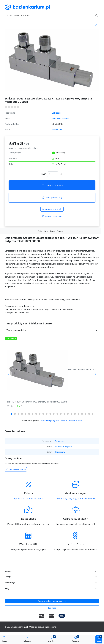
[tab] (11, 414)
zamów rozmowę (52, 216)
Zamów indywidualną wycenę (52, 601)
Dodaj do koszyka (52, 185)
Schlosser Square (60, 118)
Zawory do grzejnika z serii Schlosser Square (61, 420)
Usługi (8, 577)
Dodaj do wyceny (52, 198)
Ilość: (44, 174)
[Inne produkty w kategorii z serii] (52, 330)
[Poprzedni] (9, 374)
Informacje (10, 583)
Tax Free (52, 608)
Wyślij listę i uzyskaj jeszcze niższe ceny (76, 499)
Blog (7, 589)
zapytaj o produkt (52, 209)
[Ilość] (53, 174)
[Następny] (95, 374)
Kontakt (9, 571)
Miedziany (57, 129)
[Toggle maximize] (96, 25)
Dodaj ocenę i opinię (16, 469)
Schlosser (57, 113)
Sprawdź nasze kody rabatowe (28, 499)
